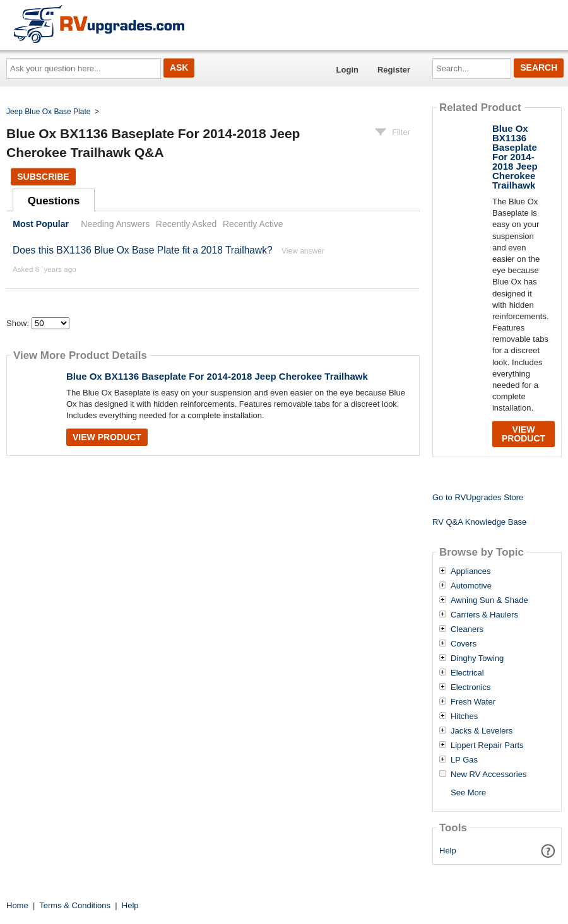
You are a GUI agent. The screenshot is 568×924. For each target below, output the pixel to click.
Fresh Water (473, 702)
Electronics (471, 687)
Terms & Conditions (75, 905)
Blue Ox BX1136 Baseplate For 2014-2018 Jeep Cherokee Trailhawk (217, 376)
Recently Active (253, 224)
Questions (54, 201)
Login (347, 70)
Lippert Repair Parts (487, 746)
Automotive (471, 586)
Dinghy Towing (477, 658)
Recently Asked (186, 224)
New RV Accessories (488, 775)
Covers (464, 644)
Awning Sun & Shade (489, 600)
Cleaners (467, 629)
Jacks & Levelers (482, 731)
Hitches (464, 716)
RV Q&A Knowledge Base (479, 522)
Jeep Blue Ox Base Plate (48, 112)
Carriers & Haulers (484, 615)
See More (468, 792)
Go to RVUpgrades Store (478, 497)
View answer (303, 251)
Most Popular (41, 224)
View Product (107, 437)
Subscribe (43, 177)
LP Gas (464, 760)
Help (448, 851)
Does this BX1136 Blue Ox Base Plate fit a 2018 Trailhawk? (143, 250)
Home (17, 905)
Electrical (467, 673)
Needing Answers (115, 224)
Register (394, 70)
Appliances (471, 571)
